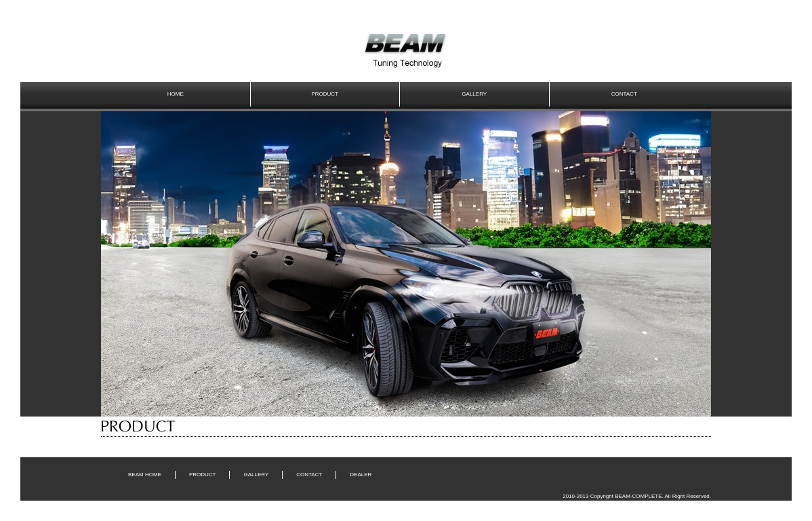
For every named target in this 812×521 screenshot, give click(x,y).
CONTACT (624, 94)
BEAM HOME (145, 475)
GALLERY (474, 94)
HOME (176, 94)
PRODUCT (325, 94)
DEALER (361, 475)
